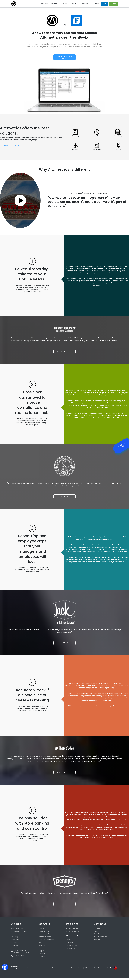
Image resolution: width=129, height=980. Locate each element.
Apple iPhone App (72, 930)
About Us (97, 942)
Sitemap (88, 970)
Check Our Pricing (11, 146)
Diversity (97, 936)
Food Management (18, 936)
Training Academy (45, 936)
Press (96, 933)
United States (108, 970)
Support (41, 953)
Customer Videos (45, 939)
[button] (5, 967)
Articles (41, 930)
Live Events (70, 945)
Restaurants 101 (44, 933)
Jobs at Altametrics (101, 939)
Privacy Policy (62, 970)
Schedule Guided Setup (64, 57)
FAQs (40, 944)
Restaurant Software (18, 930)
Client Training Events (46, 942)
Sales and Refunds (76, 970)
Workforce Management (19, 933)
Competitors (43, 956)
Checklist (14, 944)
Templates (42, 950)
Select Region (98, 970)
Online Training (72, 948)
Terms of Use (50, 970)
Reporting (14, 939)
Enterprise (14, 947)
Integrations (70, 950)
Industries (42, 958)
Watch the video (64, 353)
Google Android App (73, 933)
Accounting (15, 942)
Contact (97, 930)
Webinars (42, 947)
